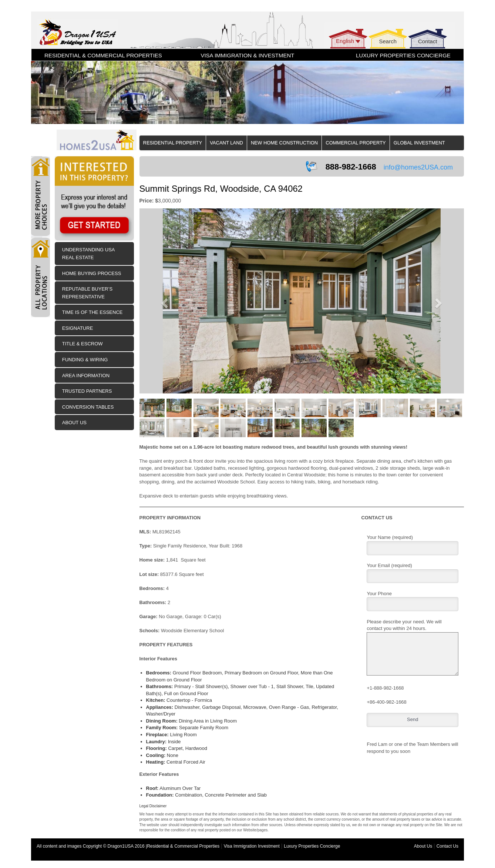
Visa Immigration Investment (252, 846)
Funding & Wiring (85, 360)
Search (388, 41)
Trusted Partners (87, 391)
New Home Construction (284, 143)
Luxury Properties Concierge (312, 846)
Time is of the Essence (92, 312)
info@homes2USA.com (418, 167)
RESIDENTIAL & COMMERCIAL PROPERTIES (103, 55)
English (345, 41)
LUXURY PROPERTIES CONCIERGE (403, 55)
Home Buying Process (92, 273)
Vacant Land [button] (226, 143)
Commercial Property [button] (356, 143)
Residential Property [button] (173, 143)
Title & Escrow (82, 344)
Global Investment (419, 143)
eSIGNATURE (78, 328)
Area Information (86, 376)
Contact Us (447, 846)
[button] (164, 301)
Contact (428, 41)
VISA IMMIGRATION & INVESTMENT (247, 55)
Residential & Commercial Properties (183, 846)
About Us (74, 423)
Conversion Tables (88, 407)
